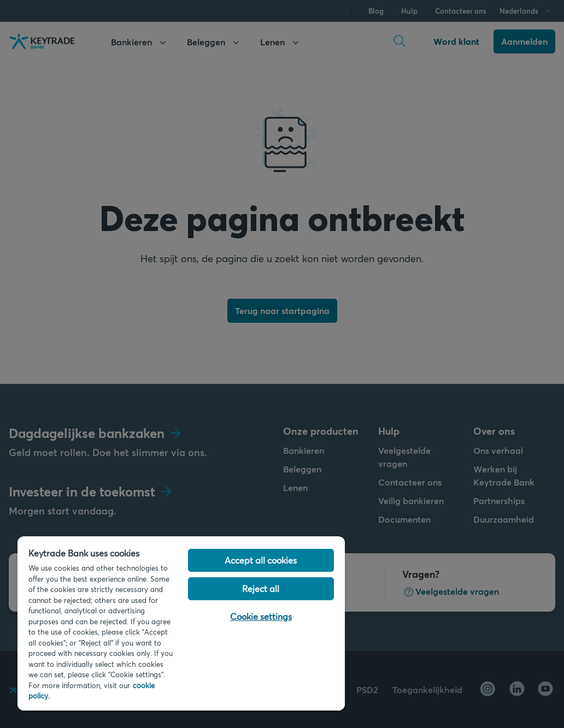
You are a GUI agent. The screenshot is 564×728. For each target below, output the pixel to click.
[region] (181, 623)
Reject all (261, 588)
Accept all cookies (261, 560)
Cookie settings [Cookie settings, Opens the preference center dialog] (261, 616)
